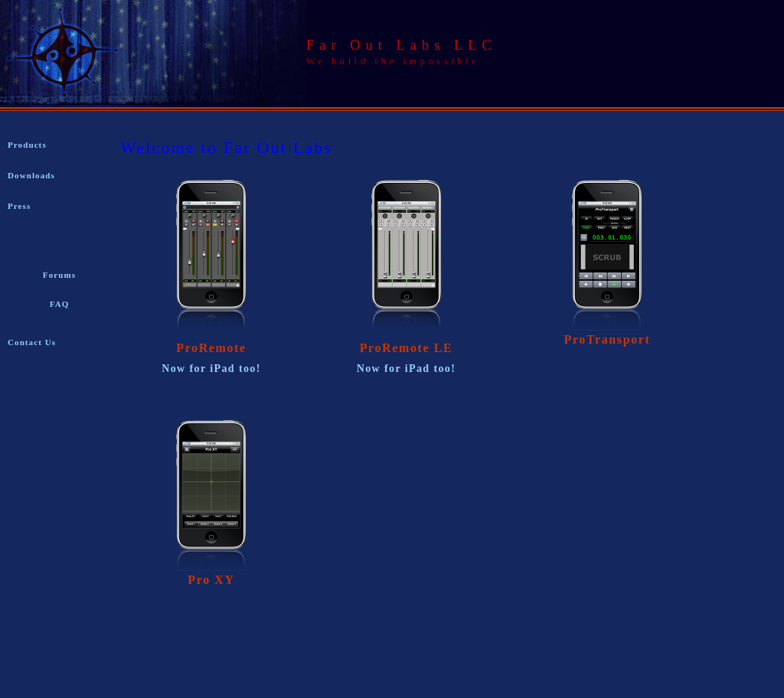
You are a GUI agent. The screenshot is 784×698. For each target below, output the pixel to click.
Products (27, 145)
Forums (59, 275)
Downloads (31, 175)
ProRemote (211, 348)
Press (19, 206)
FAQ (60, 304)
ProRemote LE (407, 348)
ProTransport (608, 339)
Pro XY (211, 580)
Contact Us (32, 342)
